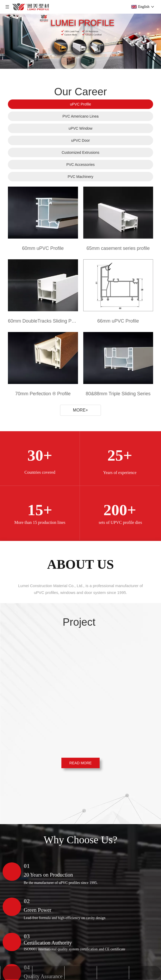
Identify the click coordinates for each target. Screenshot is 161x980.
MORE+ (80, 410)
